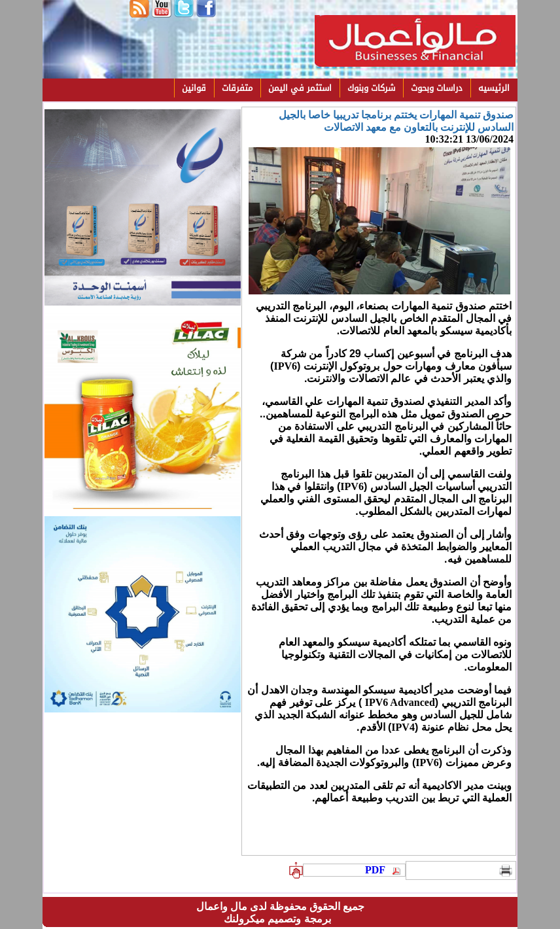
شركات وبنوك (371, 88)
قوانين (194, 88)
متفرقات (237, 88)
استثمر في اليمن (300, 88)
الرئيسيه (494, 88)
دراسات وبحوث (437, 88)
